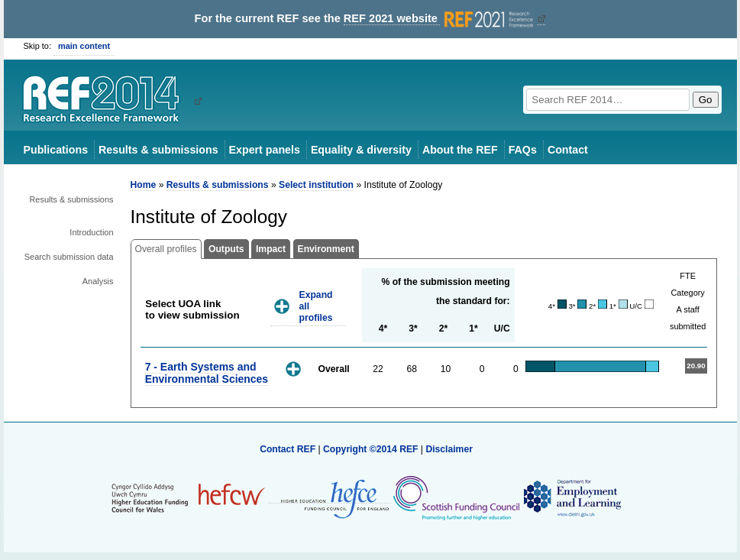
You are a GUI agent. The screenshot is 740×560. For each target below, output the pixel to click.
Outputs (226, 249)
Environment (326, 249)
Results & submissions (158, 150)
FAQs (523, 150)
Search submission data (69, 257)
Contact (568, 150)
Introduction (91, 232)
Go (706, 100)
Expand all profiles (316, 306)
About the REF (460, 150)
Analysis (98, 281)
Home (144, 185)
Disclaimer (449, 449)
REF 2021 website (440, 19)
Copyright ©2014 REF (372, 449)
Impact (271, 249)
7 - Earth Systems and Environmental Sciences (207, 372)
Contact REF (288, 449)
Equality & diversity (361, 150)
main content (84, 46)
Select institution (316, 185)
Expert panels (265, 150)
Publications (56, 150)
